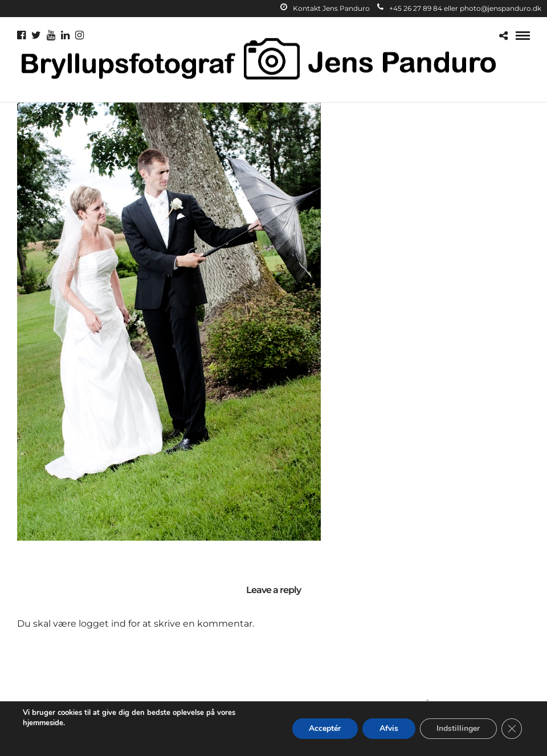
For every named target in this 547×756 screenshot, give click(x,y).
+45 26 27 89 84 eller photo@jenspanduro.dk (459, 8)
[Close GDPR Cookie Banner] (512, 729)
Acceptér (324, 728)
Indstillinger (458, 728)
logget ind (102, 624)
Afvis (388, 728)
